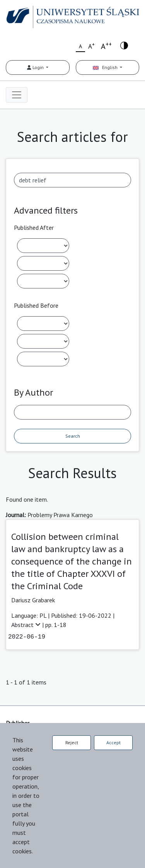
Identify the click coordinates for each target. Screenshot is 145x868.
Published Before (36, 305)
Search (73, 436)
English (106, 67)
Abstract (27, 625)
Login (36, 67)
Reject (72, 742)
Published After (34, 228)
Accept (113, 742)
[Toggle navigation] (17, 95)
